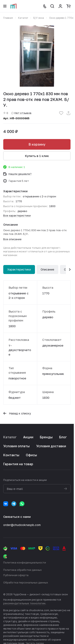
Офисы (31, 455)
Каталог (10, 437)
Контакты (11, 455)
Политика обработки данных (22, 570)
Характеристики (19, 269)
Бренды (46, 437)
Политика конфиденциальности (25, 562)
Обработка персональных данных (26, 582)
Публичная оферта (16, 575)
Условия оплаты (16, 446)
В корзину (37, 144)
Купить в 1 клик (37, 156)
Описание (47, 269)
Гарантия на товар (18, 464)
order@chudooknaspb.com (22, 525)
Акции (28, 437)
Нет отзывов (21, 113)
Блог (63, 437)
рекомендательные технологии (24, 603)
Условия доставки (51, 446)
